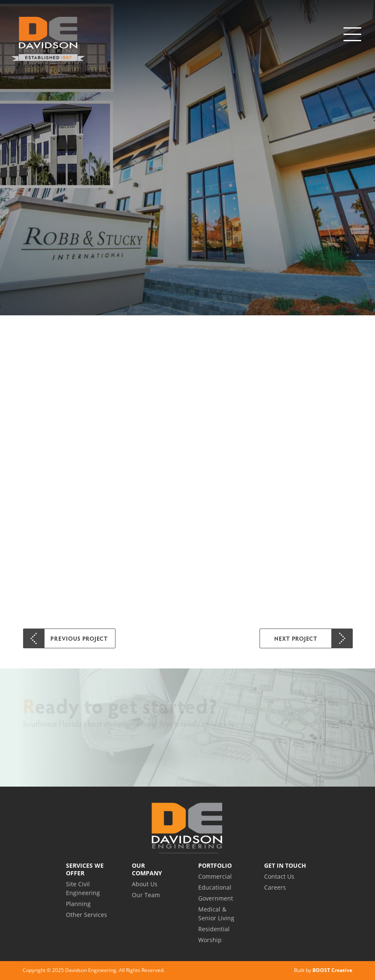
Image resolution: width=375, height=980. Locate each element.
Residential (214, 929)
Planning (78, 904)
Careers (275, 887)
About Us (145, 884)
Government (216, 898)
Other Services (87, 915)
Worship (210, 940)
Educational (215, 887)
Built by (323, 970)
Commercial (215, 876)
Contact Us (279, 876)
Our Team (146, 895)
